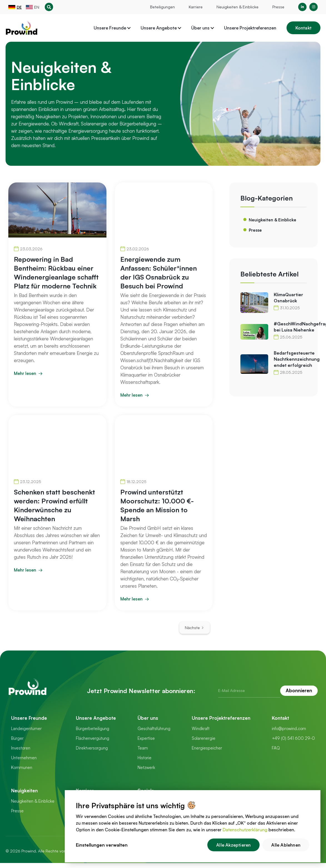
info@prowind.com (289, 729)
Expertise (146, 738)
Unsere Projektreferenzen (250, 28)
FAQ (276, 748)
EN (37, 7)
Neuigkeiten (24, 791)
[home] (22, 28)
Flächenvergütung (93, 738)
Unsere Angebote (96, 718)
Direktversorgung (92, 748)
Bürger (17, 738)
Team (143, 748)
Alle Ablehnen (286, 845)
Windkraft (201, 729)
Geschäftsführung (154, 729)
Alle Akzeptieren (233, 845)
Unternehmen (24, 758)
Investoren (21, 748)
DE (19, 7)
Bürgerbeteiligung (93, 729)
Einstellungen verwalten (102, 845)
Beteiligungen (162, 7)
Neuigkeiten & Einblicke (237, 7)
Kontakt (303, 28)
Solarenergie (204, 738)
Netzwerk (146, 767)
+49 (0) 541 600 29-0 (293, 738)
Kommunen (22, 767)
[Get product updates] (249, 691)
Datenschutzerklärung (245, 830)
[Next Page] (195, 628)
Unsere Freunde (29, 718)
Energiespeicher (207, 748)
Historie (145, 758)
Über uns (148, 718)
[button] (112, 28)
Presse (278, 7)
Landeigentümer (26, 729)
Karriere (196, 7)
